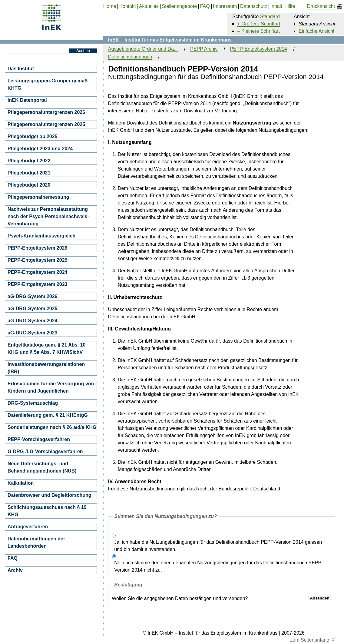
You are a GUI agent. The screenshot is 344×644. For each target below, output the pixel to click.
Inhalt (276, 6)
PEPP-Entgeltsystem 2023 (37, 284)
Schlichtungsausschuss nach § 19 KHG (47, 511)
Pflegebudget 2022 (29, 161)
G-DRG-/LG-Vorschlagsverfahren (45, 451)
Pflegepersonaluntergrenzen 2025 (46, 124)
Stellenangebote (179, 6)
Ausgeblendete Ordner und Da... (143, 49)
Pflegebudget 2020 (29, 185)
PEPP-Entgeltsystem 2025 (37, 260)
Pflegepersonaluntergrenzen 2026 (46, 112)
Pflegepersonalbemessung (38, 197)
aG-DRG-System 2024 (33, 321)
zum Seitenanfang (313, 640)
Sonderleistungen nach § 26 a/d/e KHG (52, 427)
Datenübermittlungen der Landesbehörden (36, 542)
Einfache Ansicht (316, 31)
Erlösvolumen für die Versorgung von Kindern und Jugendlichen (51, 387)
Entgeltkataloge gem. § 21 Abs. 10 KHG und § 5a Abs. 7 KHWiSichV (46, 349)
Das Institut (21, 69)
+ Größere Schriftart (259, 24)
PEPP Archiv (204, 49)
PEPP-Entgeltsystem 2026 (37, 248)
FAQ (13, 558)
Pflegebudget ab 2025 (33, 136)
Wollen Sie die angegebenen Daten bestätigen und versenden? (180, 598)
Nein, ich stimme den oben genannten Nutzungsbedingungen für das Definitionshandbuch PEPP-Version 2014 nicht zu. (218, 566)
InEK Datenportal (27, 100)
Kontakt (127, 6)
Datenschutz (254, 6)
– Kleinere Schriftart (258, 31)
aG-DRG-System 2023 (33, 333)
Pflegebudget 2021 (29, 173)
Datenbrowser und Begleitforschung (49, 495)
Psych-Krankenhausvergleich (41, 236)
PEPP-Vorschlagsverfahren (39, 439)
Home (110, 6)
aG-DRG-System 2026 (33, 296)
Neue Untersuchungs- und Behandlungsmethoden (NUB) (42, 467)
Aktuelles (149, 6)
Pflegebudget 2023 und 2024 (40, 149)
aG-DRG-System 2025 (33, 309)
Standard (270, 17)
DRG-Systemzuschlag (33, 403)
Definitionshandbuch (130, 57)
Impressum (225, 6)
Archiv (15, 570)
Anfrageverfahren (28, 527)
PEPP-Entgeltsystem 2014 (258, 49)
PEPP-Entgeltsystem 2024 (37, 272)
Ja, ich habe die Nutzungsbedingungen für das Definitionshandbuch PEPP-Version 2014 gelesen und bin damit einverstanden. (218, 546)
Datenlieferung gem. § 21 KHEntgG (48, 415)
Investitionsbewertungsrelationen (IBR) (46, 368)
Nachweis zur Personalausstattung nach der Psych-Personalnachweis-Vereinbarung (48, 216)
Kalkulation (21, 483)
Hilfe (290, 6)
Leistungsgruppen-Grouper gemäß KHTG (48, 84)
